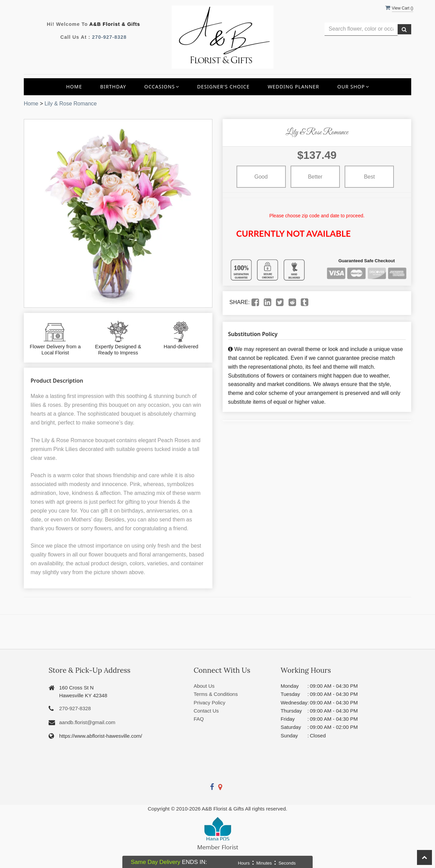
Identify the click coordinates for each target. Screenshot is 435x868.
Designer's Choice (223, 87)
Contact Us (206, 711)
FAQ (199, 719)
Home (74, 87)
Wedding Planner (294, 87)
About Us (204, 686)
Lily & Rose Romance (71, 104)
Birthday (113, 87)
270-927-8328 (109, 37)
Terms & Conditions (216, 694)
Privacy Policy (210, 703)
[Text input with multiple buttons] (361, 29)
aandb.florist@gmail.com (87, 722)
